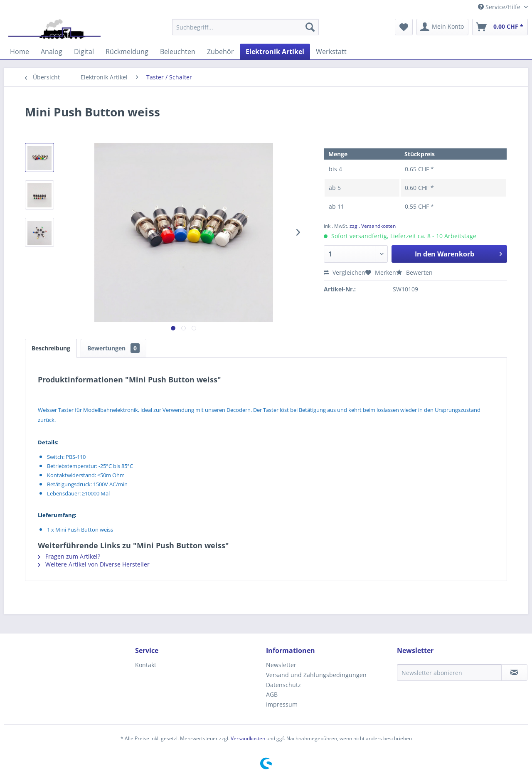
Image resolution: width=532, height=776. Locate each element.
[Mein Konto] (442, 27)
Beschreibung (51, 348)
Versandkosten (248, 738)
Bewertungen (113, 348)
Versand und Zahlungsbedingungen (316, 675)
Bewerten (414, 272)
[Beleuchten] (178, 52)
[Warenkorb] (500, 27)
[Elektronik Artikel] (275, 52)
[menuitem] (245, 27)
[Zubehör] (220, 52)
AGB (272, 694)
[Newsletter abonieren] (449, 673)
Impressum (282, 704)
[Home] (20, 52)
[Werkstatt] (331, 52)
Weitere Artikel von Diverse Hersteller (94, 564)
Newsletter (281, 665)
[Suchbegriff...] (245, 27)
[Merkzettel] (404, 27)
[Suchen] (310, 27)
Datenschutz (283, 685)
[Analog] (52, 52)
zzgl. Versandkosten (373, 226)
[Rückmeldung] (127, 52)
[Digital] (84, 52)
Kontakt (146, 665)
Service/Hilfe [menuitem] (500, 7)
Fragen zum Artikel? (69, 556)
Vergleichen (345, 272)
